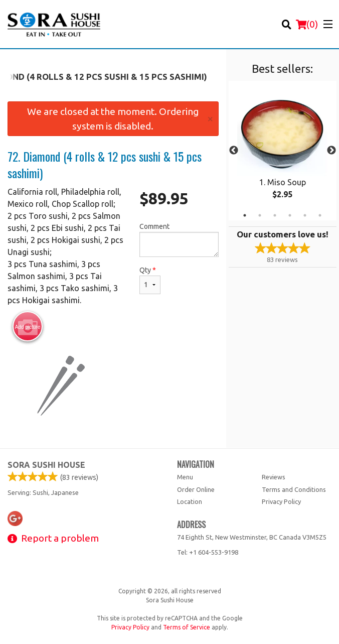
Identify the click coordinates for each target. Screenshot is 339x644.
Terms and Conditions (294, 489)
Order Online (196, 489)
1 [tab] (245, 215)
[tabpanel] (283, 151)
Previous (234, 151)
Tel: (208, 552)
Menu (185, 477)
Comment (179, 240)
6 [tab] (320, 215)
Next (331, 151)
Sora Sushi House (46, 465)
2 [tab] (260, 215)
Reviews (274, 477)
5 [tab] (305, 215)
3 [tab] (275, 215)
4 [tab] (290, 215)
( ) (307, 24)
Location (190, 501)
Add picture (28, 327)
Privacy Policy (281, 501)
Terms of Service (187, 627)
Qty (150, 280)
